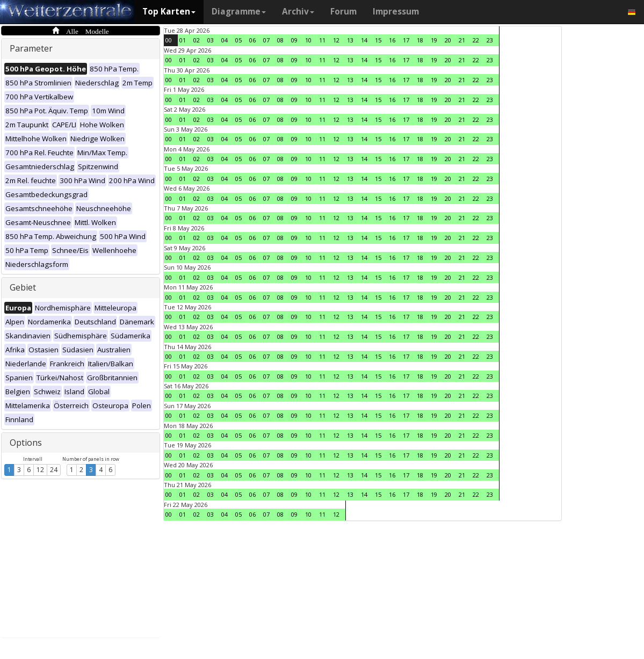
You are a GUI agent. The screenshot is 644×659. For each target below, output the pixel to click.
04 (225, 40)
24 (54, 470)
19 (434, 40)
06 (252, 40)
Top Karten (169, 12)
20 (448, 40)
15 (378, 40)
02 (197, 40)
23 (490, 40)
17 (406, 40)
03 (211, 40)
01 (183, 40)
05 (238, 40)
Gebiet (23, 287)
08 (280, 40)
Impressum (396, 12)
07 (266, 40)
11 (322, 40)
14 (364, 40)
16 (392, 40)
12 (40, 470)
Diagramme (239, 12)
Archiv (298, 12)
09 (294, 40)
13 (350, 40)
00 (169, 40)
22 (476, 40)
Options (26, 443)
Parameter (31, 48)
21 (462, 40)
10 (308, 40)
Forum (343, 12)
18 (420, 40)
